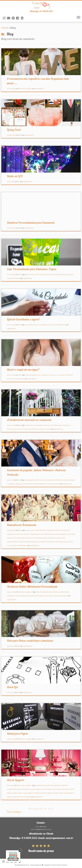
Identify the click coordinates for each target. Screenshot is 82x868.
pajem (23, 379)
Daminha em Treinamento (22, 525)
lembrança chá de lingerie (43, 793)
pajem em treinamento (20, 546)
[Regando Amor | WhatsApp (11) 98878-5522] (41, 5)
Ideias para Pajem (17, 733)
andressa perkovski (31, 480)
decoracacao (49, 425)
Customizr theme (61, 865)
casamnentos (39, 425)
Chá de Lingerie (15, 780)
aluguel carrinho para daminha (35, 530)
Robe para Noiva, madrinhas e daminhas (30, 641)
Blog (19, 89)
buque (27, 375)
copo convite (35, 274)
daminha (69, 375)
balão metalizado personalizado (27, 596)
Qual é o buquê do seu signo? (23, 370)
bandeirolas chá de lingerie (32, 789)
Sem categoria (27, 89)
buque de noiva (36, 375)
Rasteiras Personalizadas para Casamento (31, 223)
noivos (64, 325)
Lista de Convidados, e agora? (23, 319)
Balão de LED (15, 176)
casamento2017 (12, 542)
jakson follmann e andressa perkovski (48, 484)
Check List (12, 687)
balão (38, 592)
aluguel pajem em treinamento (41, 534)
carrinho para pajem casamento (44, 538)
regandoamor (39, 89)
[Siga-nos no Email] (9, 18)
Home (5, 28)
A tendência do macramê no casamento (29, 420)
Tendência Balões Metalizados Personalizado (32, 587)
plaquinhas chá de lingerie (22, 797)
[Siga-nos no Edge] (23, 18)
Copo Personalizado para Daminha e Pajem (32, 269)
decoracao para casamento (42, 429)
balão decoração (47, 592)
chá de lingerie (47, 789)
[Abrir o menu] (78, 17)
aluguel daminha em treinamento (58, 530)
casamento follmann (54, 480)
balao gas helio (59, 592)
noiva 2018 (57, 325)
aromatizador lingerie (14, 789)
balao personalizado (61, 596)
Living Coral (14, 130)
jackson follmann (28, 484)
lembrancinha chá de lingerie (63, 793)
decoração (57, 789)
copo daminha (45, 274)
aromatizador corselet (43, 785)
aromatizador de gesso (59, 785)
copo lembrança (57, 274)
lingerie (10, 797)
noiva (50, 325)
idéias (15, 793)
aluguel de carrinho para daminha (18, 534)
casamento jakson (69, 480)
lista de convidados (40, 325)
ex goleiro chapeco (15, 484)
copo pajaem (68, 274)
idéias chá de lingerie (26, 793)
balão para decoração (46, 596)
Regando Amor (24, 865)
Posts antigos (13, 812)
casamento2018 (24, 542)
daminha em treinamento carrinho (61, 542)
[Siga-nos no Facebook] (18, 18)
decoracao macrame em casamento (19, 429)
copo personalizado (14, 278)
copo (27, 274)
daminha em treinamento (39, 542)
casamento (29, 325)
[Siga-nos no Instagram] (5, 18)
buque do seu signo (49, 375)
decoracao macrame (62, 425)
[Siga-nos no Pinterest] (14, 18)
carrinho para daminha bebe (23, 538)
